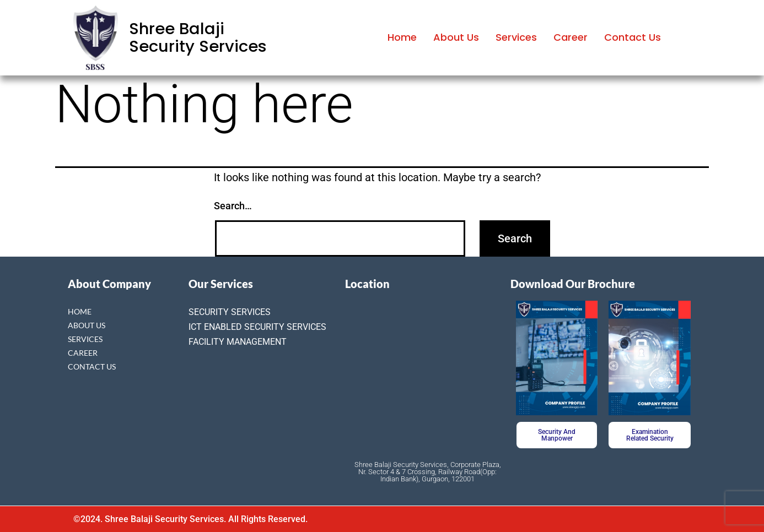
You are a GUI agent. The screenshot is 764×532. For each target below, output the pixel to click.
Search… (233, 206)
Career (571, 37)
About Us (456, 37)
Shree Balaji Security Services (198, 37)
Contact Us (633, 37)
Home (402, 37)
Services (516, 37)
